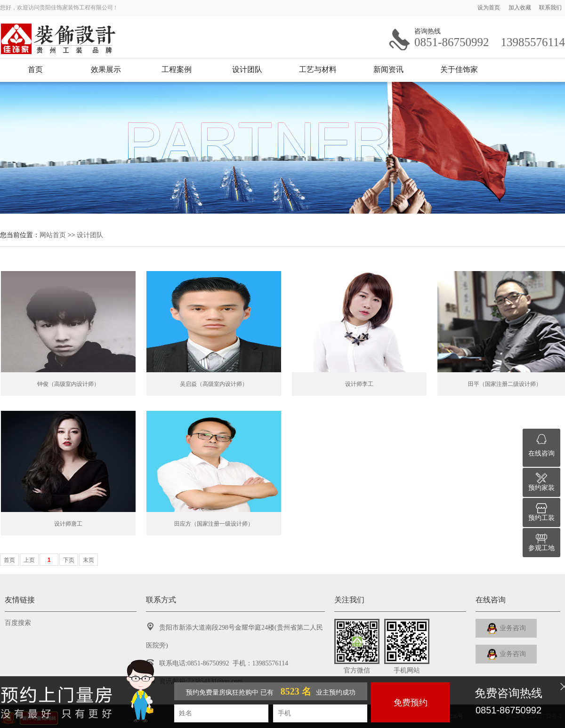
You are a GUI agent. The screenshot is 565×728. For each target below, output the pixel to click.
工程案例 (177, 69)
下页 (69, 560)
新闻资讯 (388, 69)
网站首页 (53, 235)
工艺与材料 (318, 69)
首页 (35, 69)
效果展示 (106, 69)
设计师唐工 (68, 524)
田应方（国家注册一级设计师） (214, 524)
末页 (89, 560)
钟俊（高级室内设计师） (68, 384)
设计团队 (247, 69)
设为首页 (489, 8)
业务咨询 (506, 628)
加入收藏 (521, 8)
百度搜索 (18, 623)
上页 (29, 560)
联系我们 (550, 8)
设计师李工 (359, 384)
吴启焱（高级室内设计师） (214, 384)
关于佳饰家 (459, 69)
